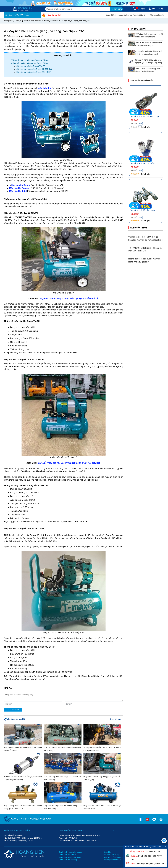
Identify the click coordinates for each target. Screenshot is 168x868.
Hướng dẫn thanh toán (113, 860)
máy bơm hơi (45, 88)
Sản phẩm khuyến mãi (141, 80)
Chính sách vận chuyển (68, 855)
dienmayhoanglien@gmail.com (150, 863)
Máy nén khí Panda (21, 185)
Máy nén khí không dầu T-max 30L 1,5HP (33, 72)
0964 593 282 (92, 840)
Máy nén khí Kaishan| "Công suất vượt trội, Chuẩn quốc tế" (69, 298)
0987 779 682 (80, 840)
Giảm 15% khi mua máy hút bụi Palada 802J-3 (130, 15)
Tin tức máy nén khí (16, 719)
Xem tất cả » (116, 719)
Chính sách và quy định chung (70, 852)
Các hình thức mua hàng (114, 857)
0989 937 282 (68, 840)
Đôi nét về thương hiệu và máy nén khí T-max (30, 60)
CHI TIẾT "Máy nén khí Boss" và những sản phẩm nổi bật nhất (69, 463)
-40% (140, 124)
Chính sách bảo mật (112, 855)
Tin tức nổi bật (138, 29)
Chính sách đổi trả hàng (68, 860)
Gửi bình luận (13, 710)
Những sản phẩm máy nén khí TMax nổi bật (29, 63)
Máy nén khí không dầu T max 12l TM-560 (34, 69)
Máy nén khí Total (18, 191)
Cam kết (107, 852)
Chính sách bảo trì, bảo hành (70, 857)
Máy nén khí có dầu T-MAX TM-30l (31, 66)
